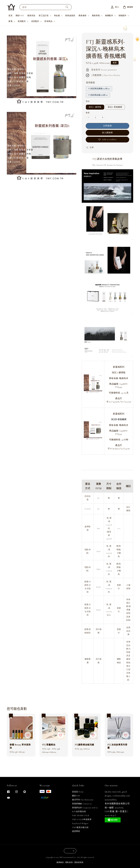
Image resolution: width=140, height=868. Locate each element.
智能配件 (122, 16)
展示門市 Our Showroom (83, 800)
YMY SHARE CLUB (81, 815)
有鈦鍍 (57, 16)
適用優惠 (90, 83)
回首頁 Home (78, 792)
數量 (88, 113)
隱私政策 (69, 862)
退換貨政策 (79, 862)
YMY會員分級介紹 (80, 827)
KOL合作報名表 (79, 811)
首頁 (10, 16)
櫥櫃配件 (109, 16)
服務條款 (60, 862)
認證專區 (76, 831)
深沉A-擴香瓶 (95, 107)
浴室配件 (35, 21)
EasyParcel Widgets (80, 823)
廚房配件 (22, 21)
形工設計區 (44, 16)
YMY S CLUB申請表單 (82, 819)
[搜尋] (67, 7)
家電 (10, 21)
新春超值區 (70, 16)
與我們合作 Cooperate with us (85, 808)
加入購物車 (107, 133)
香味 (88, 101)
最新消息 (31, 16)
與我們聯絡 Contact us (82, 804)
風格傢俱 (82, 16)
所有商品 (48, 21)
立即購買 (107, 126)
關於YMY (20, 16)
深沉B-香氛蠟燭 (115, 107)
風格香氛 (96, 16)
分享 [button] (90, 148)
